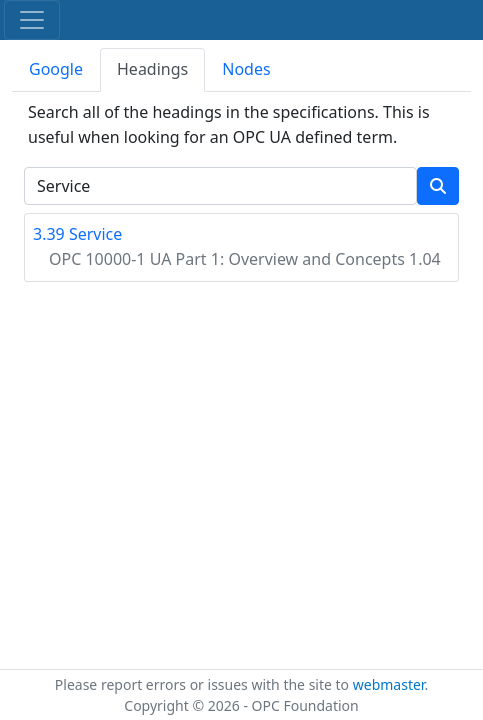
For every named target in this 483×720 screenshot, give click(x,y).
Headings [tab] (152, 69)
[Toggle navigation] (32, 20)
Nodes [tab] (246, 69)
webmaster (389, 684)
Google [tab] (56, 69)
